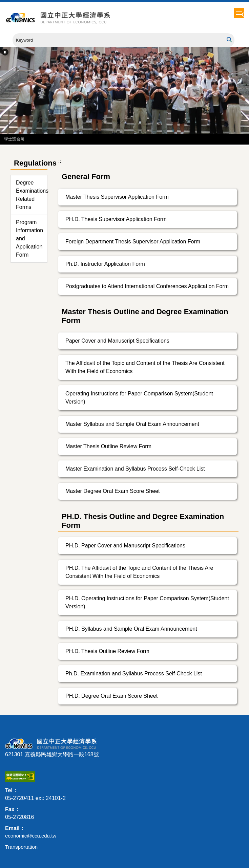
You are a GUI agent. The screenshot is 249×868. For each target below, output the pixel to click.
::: (60, 161)
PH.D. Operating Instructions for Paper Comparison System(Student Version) (147, 602)
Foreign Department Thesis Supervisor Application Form (133, 242)
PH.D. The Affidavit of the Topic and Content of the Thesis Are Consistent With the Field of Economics (139, 572)
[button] (244, 15)
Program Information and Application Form (29, 238)
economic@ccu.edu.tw (31, 836)
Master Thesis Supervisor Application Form (117, 197)
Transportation (21, 847)
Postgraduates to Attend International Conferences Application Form (147, 286)
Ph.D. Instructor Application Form (105, 264)
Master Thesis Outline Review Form (108, 446)
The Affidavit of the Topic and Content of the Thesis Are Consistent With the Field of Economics (145, 367)
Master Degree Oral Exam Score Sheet (112, 491)
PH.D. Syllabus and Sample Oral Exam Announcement (131, 629)
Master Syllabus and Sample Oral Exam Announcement (132, 424)
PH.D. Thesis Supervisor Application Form (116, 219)
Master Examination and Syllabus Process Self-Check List (135, 469)
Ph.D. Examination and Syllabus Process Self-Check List (134, 674)
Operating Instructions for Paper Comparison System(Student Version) (139, 398)
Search (229, 40)
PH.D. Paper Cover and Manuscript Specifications (125, 546)
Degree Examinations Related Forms (32, 195)
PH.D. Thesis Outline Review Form (107, 651)
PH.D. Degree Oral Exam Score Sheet (111, 696)
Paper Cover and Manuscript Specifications (117, 341)
